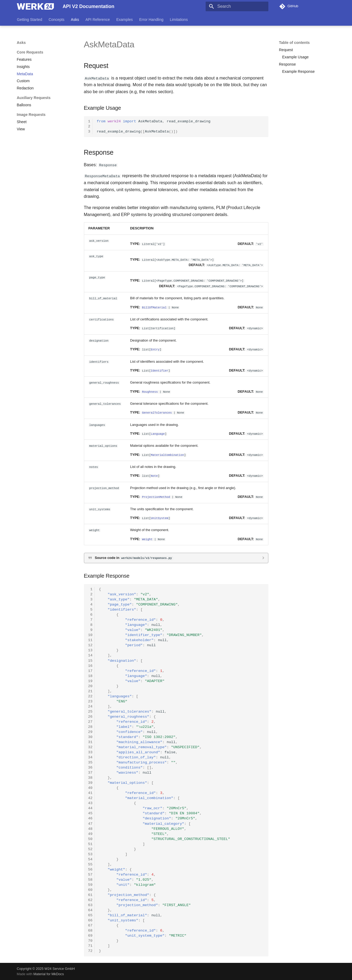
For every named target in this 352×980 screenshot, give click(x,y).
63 (90, 905)
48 (90, 829)
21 (90, 691)
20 (90, 686)
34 (90, 757)
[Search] (237, 6)
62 (90, 900)
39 (90, 783)
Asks (75, 20)
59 (90, 885)
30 (90, 737)
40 (90, 788)
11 (90, 640)
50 (90, 839)
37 (90, 773)
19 (90, 681)
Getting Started (29, 20)
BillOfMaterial (154, 307)
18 (90, 676)
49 (90, 834)
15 (90, 661)
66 (90, 920)
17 (90, 671)
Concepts (56, 20)
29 (90, 732)
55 (90, 864)
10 (90, 635)
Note (154, 476)
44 (90, 808)
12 (90, 645)
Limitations (179, 20)
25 (90, 711)
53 (90, 854)
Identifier (159, 370)
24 (90, 706)
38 (90, 778)
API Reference (97, 20)
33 (90, 752)
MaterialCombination (167, 454)
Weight (147, 539)
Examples (124, 20)
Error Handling (151, 20)
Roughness (150, 391)
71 (90, 946)
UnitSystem (159, 518)
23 (90, 701)
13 (90, 650)
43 (90, 803)
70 (90, 941)
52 (90, 849)
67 (90, 926)
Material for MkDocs (49, 974)
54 (90, 859)
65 (90, 915)
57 (90, 874)
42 (90, 798)
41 (90, 793)
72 (90, 951)
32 (90, 747)
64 (90, 910)
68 (90, 931)
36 (90, 768)
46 (90, 818)
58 (90, 879)
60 (90, 890)
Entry (155, 349)
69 (90, 936)
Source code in (134, 558)
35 (90, 763)
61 (90, 895)
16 (90, 666)
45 (90, 813)
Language (158, 434)
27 (90, 722)
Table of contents (294, 43)
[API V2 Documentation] (36, 6)
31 (90, 742)
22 (90, 696)
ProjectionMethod (156, 497)
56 (90, 869)
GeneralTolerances (157, 412)
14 (90, 655)
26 (90, 716)
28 (90, 727)
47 (90, 824)
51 (90, 844)
